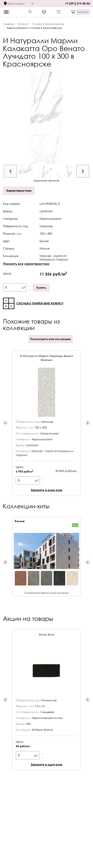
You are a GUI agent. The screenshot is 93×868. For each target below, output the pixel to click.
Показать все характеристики (26, 264)
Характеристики (19, 191)
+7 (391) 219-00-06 (78, 3)
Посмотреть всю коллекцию (51, 339)
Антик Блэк (47, 634)
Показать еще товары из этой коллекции (46, 592)
